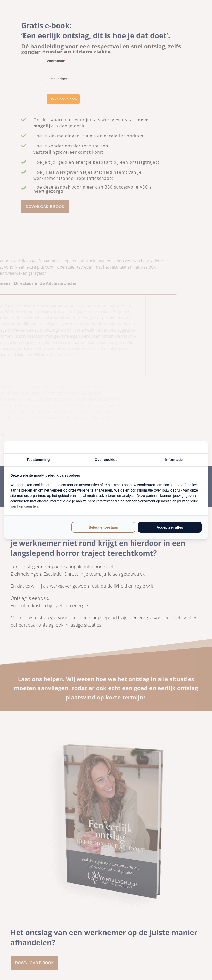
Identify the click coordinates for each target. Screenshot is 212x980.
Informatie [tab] (174, 460)
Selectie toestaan (103, 527)
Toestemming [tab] (38, 460)
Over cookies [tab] (106, 460)
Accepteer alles (170, 527)
